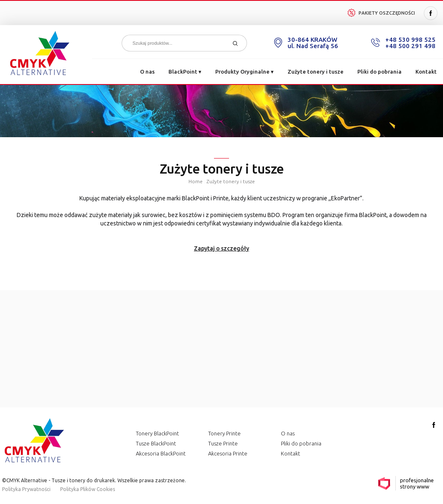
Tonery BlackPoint (157, 433)
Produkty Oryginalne (244, 72)
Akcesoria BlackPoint (161, 453)
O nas (147, 72)
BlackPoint (185, 72)
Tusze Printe (223, 443)
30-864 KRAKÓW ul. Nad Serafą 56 (313, 43)
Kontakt (426, 72)
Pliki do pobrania (379, 72)
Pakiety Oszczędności (381, 13)
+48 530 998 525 (410, 40)
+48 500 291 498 (410, 46)
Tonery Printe (224, 433)
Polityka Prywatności (26, 489)
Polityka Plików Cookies (88, 489)
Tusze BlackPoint (156, 443)
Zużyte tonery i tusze (316, 72)
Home (196, 181)
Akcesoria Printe (228, 453)
